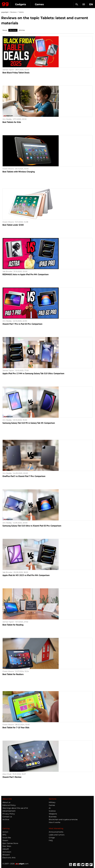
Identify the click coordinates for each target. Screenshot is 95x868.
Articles (22, 30)
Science (52, 811)
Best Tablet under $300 (13, 225)
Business (53, 817)
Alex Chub (7, 774)
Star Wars (7, 846)
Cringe (52, 838)
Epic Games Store (10, 843)
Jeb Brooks (7, 271)
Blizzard (6, 855)
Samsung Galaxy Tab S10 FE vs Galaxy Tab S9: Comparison (29, 423)
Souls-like (7, 838)
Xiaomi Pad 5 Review (12, 777)
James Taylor (8, 70)
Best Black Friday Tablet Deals (16, 73)
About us (6, 802)
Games (39, 4)
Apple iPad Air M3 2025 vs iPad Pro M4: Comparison (26, 575)
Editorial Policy (9, 805)
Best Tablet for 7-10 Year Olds (16, 728)
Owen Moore (8, 169)
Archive (6, 819)
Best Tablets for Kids (12, 122)
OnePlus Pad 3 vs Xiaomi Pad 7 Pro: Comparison (24, 476)
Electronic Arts (9, 858)
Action (5, 832)
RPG (4, 835)
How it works (55, 822)
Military (52, 802)
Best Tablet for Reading (13, 625)
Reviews (13, 12)
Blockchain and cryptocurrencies (63, 819)
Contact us (7, 817)
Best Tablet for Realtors (13, 674)
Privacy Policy (9, 814)
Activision (7, 852)
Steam (5, 840)
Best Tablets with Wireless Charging (19, 172)
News (5, 30)
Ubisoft (6, 849)
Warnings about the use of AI (15, 808)
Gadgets (21, 4)
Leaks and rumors (57, 835)
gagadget (5, 12)
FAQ (51, 840)
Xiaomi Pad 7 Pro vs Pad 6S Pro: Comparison (22, 324)
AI (50, 808)
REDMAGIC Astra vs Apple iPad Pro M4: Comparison (26, 274)
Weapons (53, 814)
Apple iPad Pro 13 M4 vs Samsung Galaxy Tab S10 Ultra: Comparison (33, 373)
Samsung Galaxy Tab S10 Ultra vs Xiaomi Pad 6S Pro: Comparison (32, 526)
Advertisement (9, 811)
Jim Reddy (7, 119)
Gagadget (5, 4)
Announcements (56, 832)
